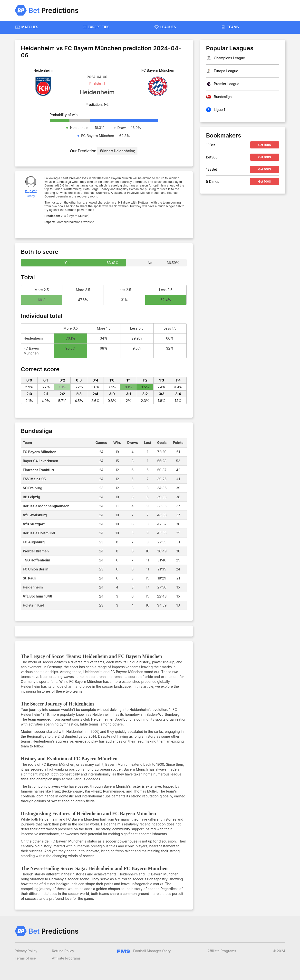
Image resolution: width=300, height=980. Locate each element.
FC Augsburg (34, 542)
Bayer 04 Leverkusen (41, 461)
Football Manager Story (144, 951)
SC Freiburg (33, 488)
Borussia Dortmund (39, 533)
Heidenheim (33, 587)
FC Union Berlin (36, 569)
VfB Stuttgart (34, 524)
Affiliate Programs (66, 958)
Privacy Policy (26, 951)
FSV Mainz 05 (34, 479)
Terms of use (25, 958)
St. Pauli (30, 578)
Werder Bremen (36, 551)
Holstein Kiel (33, 605)
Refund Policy (63, 951)
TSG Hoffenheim (37, 560)
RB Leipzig (32, 497)
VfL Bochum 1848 (38, 596)
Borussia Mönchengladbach (46, 506)
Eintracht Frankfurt (39, 470)
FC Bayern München (40, 452)
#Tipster (31, 191)
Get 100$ (264, 145)
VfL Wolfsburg (35, 515)
